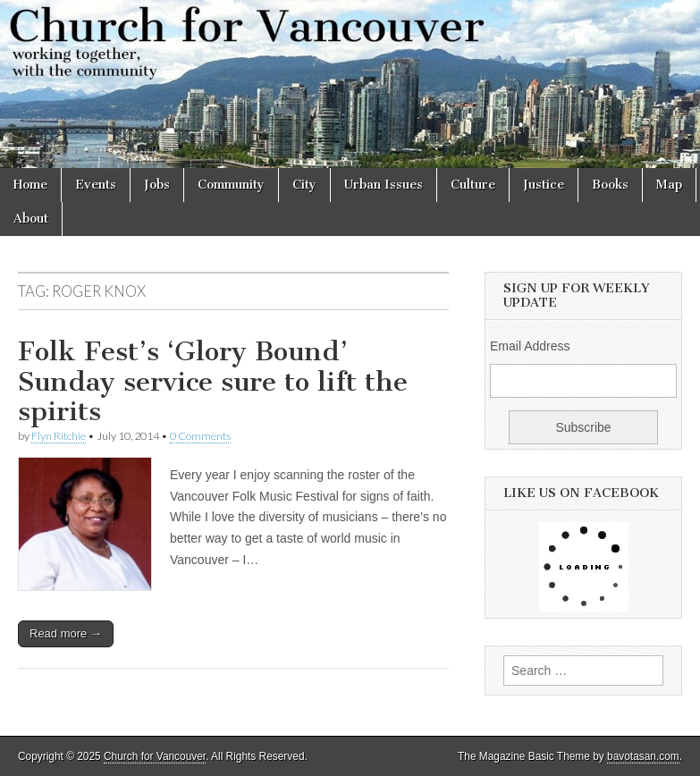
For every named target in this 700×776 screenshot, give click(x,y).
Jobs (157, 185)
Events (96, 185)
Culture (473, 185)
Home (30, 185)
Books (610, 185)
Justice (544, 185)
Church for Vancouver (155, 756)
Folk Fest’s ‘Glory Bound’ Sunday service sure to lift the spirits (213, 381)
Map (669, 185)
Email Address (530, 346)
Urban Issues (384, 185)
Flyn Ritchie (59, 436)
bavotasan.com (643, 756)
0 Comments (200, 436)
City (304, 185)
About (31, 219)
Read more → (66, 633)
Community (231, 185)
